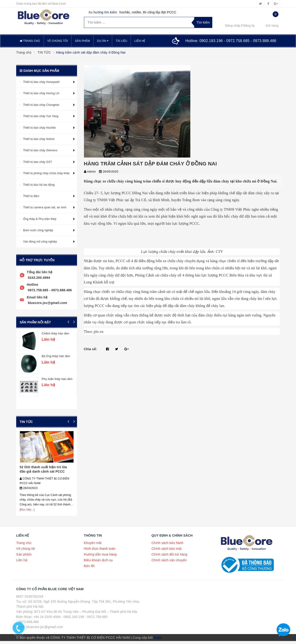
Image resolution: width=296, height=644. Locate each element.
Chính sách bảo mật (166, 552)
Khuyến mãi (93, 546)
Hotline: (231, 41)
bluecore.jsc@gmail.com (47, 303)
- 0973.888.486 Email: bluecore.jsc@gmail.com (40, 627)
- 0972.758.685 (96, 620)
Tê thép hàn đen (53, 333)
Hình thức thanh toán (100, 552)
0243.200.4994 (39, 278)
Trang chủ (30, 41)
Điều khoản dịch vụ (99, 563)
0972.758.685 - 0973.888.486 (49, 290)
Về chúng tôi (58, 41)
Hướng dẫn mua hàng (100, 558)
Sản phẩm (82, 41)
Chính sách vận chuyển (169, 563)
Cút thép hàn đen (53, 378)
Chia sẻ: (91, 349)
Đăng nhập (233, 26)
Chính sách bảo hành (167, 546)
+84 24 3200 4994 (47, 620)
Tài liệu (121, 41)
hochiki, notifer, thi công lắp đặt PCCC (148, 12)
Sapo (158, 641)
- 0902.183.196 (73, 620)
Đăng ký (249, 26)
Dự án (103, 41)
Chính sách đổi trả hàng (169, 558)
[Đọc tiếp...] (27, 513)
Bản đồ (89, 569)
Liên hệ (140, 41)
